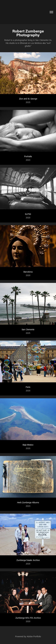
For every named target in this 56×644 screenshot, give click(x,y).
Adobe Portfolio (34, 636)
